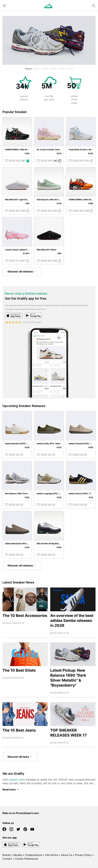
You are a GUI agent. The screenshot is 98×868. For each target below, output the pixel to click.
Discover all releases (22, 271)
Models (18, 855)
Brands (7, 855)
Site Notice (52, 855)
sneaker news (17, 780)
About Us (67, 855)
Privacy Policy (83, 855)
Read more (11, 789)
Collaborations (34, 855)
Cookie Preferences (26, 859)
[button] (28, 69)
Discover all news (20, 757)
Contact (7, 859)
